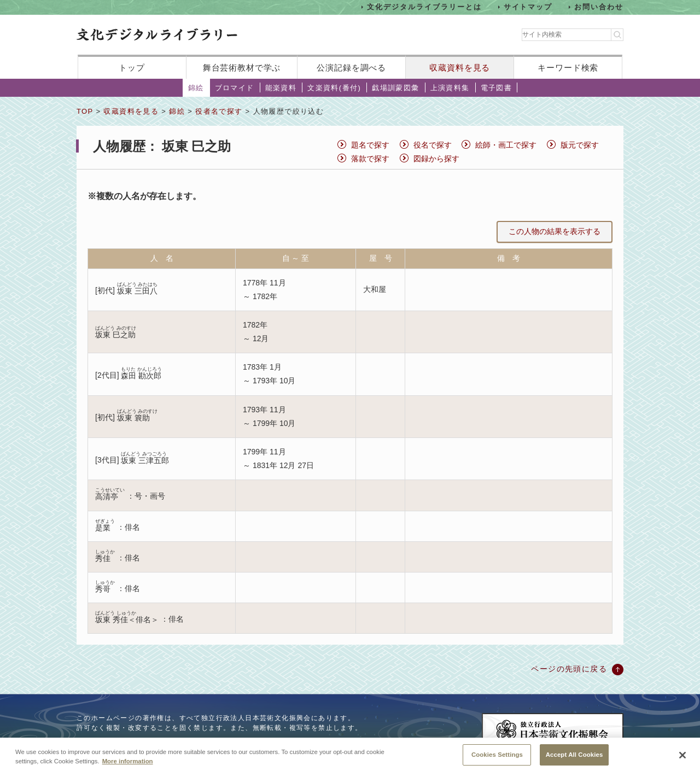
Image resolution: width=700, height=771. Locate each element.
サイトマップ (528, 7)
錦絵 (196, 88)
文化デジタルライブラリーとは (424, 7)
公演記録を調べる (351, 68)
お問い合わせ (599, 7)
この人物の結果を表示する (555, 231)
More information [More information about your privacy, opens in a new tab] (128, 767)
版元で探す (580, 145)
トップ (132, 68)
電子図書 (497, 88)
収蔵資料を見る (460, 68)
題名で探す (370, 145)
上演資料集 (450, 88)
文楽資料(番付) (334, 88)
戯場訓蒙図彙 (395, 88)
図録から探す (436, 159)
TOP (85, 111)
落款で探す (370, 159)
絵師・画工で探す (506, 145)
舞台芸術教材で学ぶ (242, 68)
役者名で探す (219, 111)
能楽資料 (281, 88)
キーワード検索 (568, 68)
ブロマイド (235, 88)
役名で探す (433, 145)
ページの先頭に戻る (569, 669)
